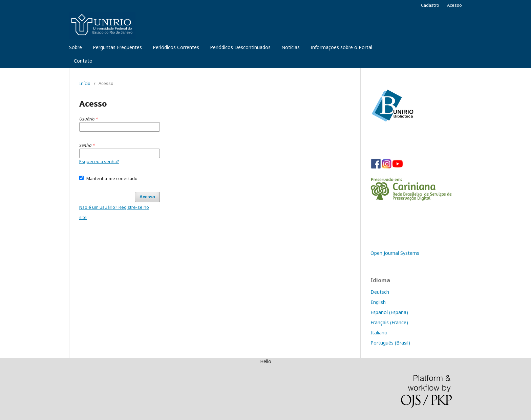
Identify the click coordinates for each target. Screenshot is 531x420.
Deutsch (380, 292)
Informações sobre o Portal (341, 47)
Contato (83, 61)
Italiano (379, 333)
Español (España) (389, 312)
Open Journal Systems (395, 253)
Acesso (454, 5)
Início (85, 83)
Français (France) (389, 322)
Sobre (76, 47)
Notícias (291, 47)
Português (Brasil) (390, 343)
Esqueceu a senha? (99, 161)
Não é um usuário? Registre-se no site (114, 212)
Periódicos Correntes (176, 47)
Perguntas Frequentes (117, 47)
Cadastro (430, 5)
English (378, 302)
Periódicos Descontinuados (240, 47)
